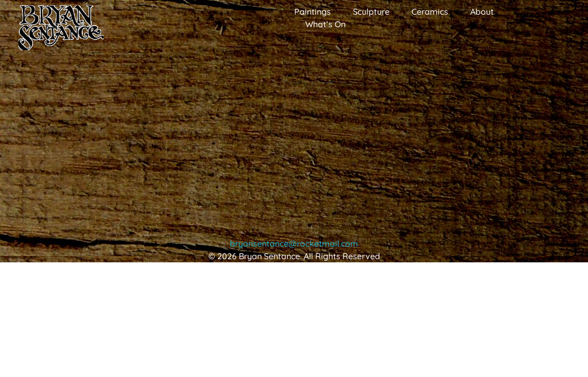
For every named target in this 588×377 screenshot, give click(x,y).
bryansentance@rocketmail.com (294, 243)
